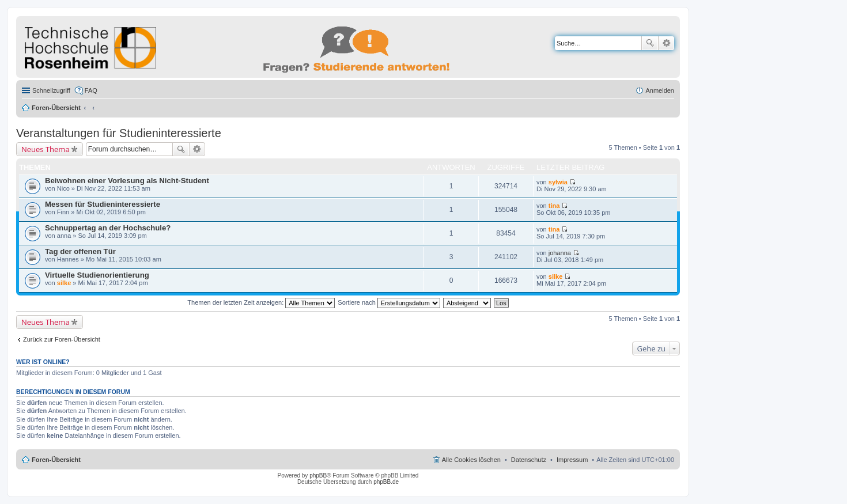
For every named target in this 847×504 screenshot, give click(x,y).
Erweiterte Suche (666, 43)
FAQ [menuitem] (91, 90)
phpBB (318, 475)
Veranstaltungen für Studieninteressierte (119, 133)
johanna (560, 253)
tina (554, 206)
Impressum (572, 460)
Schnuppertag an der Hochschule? (108, 228)
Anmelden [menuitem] (660, 90)
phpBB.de (386, 482)
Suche (650, 43)
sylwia (558, 182)
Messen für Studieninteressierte (103, 204)
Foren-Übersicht (56, 108)
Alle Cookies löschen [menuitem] (471, 460)
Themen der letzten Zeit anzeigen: (261, 302)
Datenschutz (529, 460)
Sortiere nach (389, 302)
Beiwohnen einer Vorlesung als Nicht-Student (127, 181)
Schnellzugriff (51, 90)
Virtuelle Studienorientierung (97, 275)
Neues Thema (46, 149)
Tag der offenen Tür (80, 251)
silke (64, 283)
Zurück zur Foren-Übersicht (62, 339)
